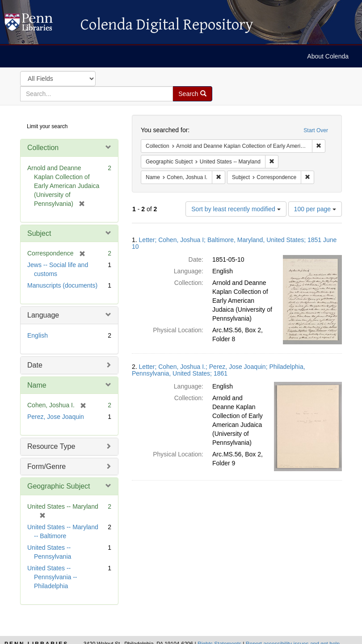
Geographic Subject (59, 486)
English (38, 335)
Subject (39, 233)
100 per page (315, 209)
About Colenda (328, 56)
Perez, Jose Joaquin (56, 417)
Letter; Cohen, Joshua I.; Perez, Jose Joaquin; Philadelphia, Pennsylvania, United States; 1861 (219, 370)
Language (43, 315)
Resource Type (51, 446)
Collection (43, 148)
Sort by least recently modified (236, 209)
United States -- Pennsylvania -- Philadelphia (52, 577)
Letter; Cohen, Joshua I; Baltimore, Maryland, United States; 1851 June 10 (234, 243)
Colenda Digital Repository (38, 25)
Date (35, 365)
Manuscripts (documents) (62, 285)
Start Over (316, 130)
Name (37, 385)
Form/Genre (46, 466)
